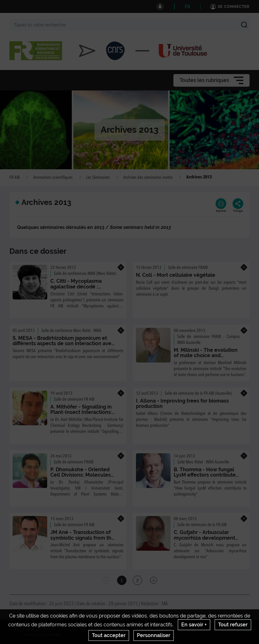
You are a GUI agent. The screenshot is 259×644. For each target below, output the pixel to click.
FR (187, 7)
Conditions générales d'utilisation (164, 629)
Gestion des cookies (42, 635)
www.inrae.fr (238, 629)
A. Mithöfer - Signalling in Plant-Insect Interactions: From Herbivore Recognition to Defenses (81, 415)
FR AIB (15, 177)
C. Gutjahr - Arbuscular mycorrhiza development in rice (204, 538)
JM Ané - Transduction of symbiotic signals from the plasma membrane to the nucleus (82, 541)
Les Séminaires (98, 177)
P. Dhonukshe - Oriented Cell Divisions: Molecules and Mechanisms (81, 475)
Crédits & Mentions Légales (94, 629)
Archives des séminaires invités (148, 177)
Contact (48, 629)
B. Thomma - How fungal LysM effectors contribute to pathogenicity (205, 475)
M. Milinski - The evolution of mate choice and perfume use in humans (206, 356)
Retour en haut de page (248, 625)
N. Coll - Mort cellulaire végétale (176, 275)
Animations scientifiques (53, 177)
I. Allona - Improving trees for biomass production (182, 404)
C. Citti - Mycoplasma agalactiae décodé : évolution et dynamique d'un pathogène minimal (80, 289)
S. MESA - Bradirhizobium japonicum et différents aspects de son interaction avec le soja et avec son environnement (63, 344)
